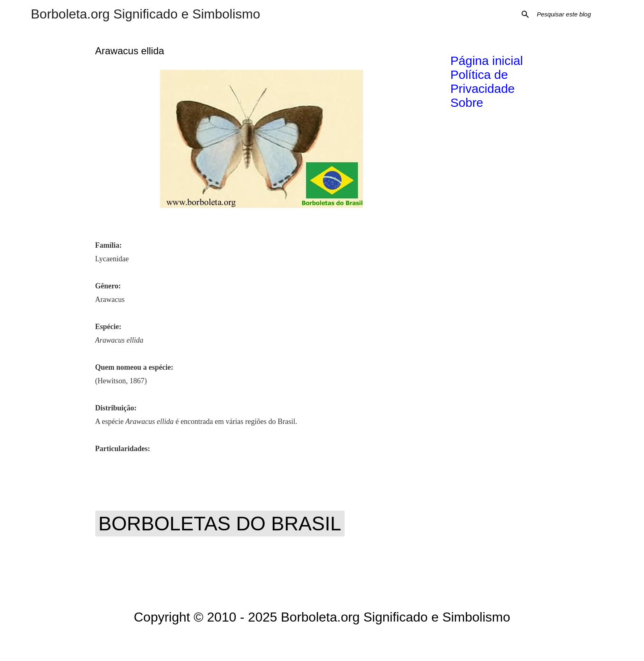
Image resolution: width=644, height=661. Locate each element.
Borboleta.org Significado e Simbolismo (146, 14)
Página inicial (487, 61)
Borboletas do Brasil (220, 524)
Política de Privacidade (483, 82)
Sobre (467, 102)
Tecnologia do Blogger (322, 643)
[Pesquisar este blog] (577, 14)
